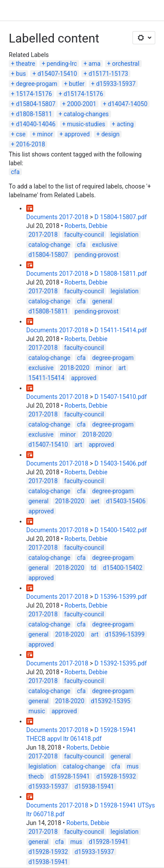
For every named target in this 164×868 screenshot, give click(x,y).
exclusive (105, 245)
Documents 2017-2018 (57, 217)
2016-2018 (30, 144)
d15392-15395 (111, 701)
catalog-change (49, 245)
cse (21, 134)
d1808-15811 (34, 114)
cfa (15, 172)
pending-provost (96, 255)
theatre (25, 64)
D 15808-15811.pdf (121, 274)
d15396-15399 (125, 634)
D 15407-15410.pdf (121, 397)
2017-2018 (43, 235)
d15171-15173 (108, 74)
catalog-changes (86, 114)
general (102, 301)
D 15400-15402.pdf (121, 530)
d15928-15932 (116, 776)
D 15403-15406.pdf (121, 463)
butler (77, 84)
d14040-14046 (35, 124)
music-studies (86, 124)
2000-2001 (82, 104)
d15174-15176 (83, 94)
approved (77, 134)
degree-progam (37, 84)
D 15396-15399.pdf (121, 597)
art (122, 368)
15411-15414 (47, 378)
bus (21, 74)
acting (125, 124)
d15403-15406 (126, 501)
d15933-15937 (116, 84)
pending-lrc (62, 64)
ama (94, 64)
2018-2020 (75, 368)
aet (95, 501)
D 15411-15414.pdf (121, 330)
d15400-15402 (122, 568)
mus (133, 766)
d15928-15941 (70, 776)
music (37, 711)
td (94, 568)
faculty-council (84, 235)
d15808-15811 (48, 311)
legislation (125, 235)
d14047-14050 (128, 104)
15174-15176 (34, 94)
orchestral (126, 64)
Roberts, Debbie (86, 226)
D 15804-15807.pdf (121, 217)
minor (45, 134)
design (111, 134)
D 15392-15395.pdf (121, 663)
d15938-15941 (94, 786)
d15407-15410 (57, 74)
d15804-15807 (35, 104)
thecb (36, 776)
